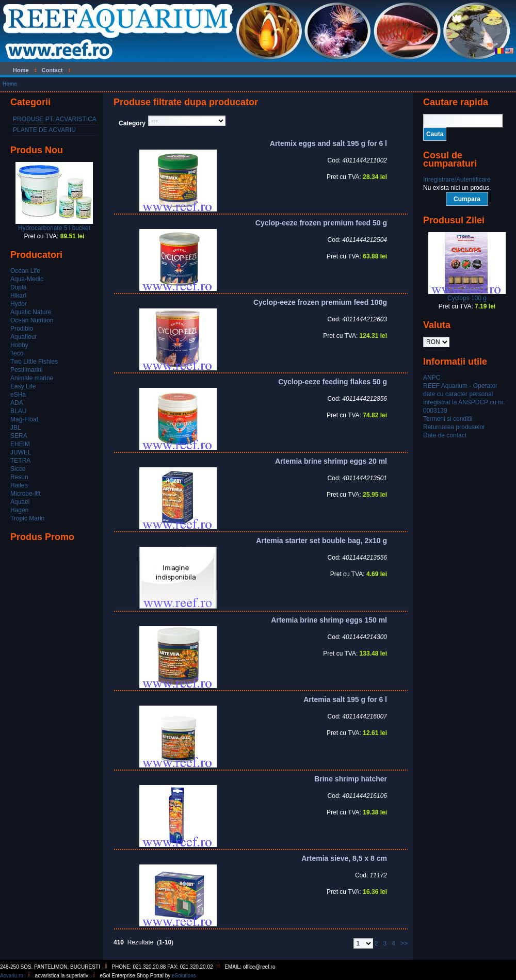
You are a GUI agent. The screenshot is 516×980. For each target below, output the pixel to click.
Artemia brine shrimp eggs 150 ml (329, 620)
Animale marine (32, 378)
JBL (16, 428)
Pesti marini (27, 370)
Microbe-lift (26, 494)
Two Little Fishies (34, 362)
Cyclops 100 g (467, 298)
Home (10, 84)
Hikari (18, 296)
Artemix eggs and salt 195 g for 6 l (328, 143)
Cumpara (467, 199)
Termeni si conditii (448, 419)
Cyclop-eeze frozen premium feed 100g (320, 302)
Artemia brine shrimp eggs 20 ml (331, 461)
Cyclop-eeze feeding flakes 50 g (333, 382)
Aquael (20, 502)
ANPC (432, 378)
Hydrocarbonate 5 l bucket (54, 228)
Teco (17, 353)
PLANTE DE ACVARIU (44, 130)
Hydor (19, 304)
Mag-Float (24, 419)
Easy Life (23, 386)
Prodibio (22, 329)
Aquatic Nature (31, 312)
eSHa (18, 395)
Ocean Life (25, 271)
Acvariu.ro (12, 976)
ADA (17, 403)
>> (404, 943)
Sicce (18, 469)
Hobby (19, 345)
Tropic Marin (27, 518)
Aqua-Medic (27, 279)
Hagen (19, 510)
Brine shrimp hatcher (351, 779)
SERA (19, 436)
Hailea (19, 485)
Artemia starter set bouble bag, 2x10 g (321, 541)
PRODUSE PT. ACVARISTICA (55, 119)
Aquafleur (23, 337)
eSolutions (184, 976)
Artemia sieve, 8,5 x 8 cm (344, 858)
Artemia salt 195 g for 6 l (345, 699)
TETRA (20, 461)
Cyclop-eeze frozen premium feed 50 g (321, 223)
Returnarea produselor (454, 427)
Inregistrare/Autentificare (457, 179)
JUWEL (21, 452)
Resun (19, 477)
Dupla (18, 287)
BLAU (18, 411)
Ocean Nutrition (32, 320)
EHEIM (20, 444)
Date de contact (445, 435)
